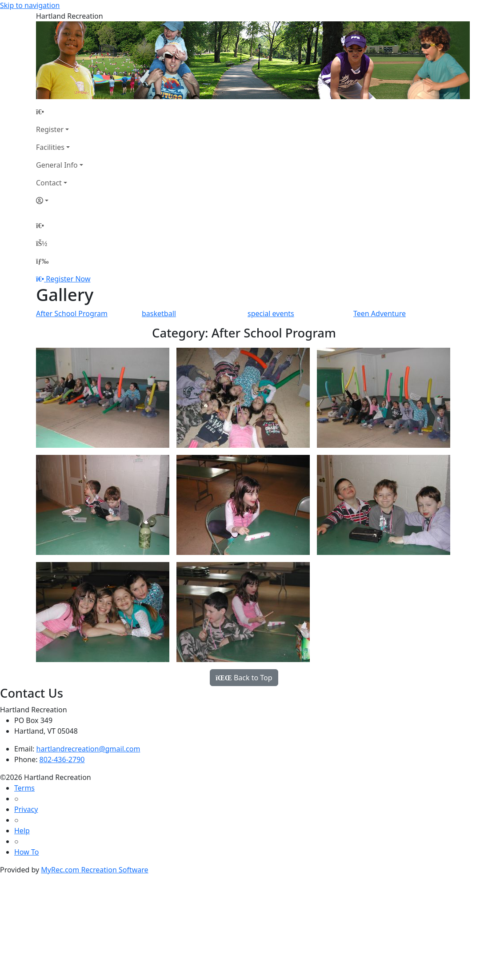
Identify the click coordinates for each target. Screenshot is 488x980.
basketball (159, 313)
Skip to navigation (30, 5)
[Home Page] (60, 112)
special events (271, 313)
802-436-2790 (62, 759)
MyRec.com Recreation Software (94, 870)
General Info (57, 165)
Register (50, 129)
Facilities (50, 147)
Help (22, 831)
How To (26, 852)
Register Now (68, 279)
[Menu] (42, 261)
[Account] (60, 201)
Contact (49, 183)
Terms (24, 788)
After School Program (72, 313)
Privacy (26, 809)
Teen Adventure (380, 313)
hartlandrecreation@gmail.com (88, 749)
